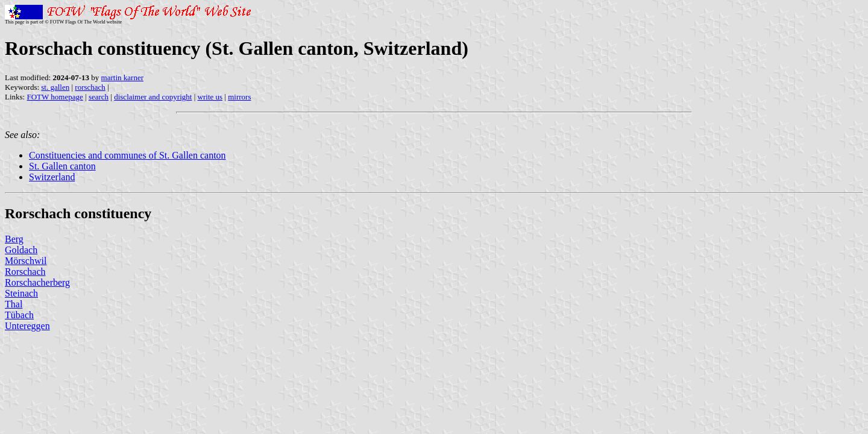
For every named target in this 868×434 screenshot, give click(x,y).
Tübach (19, 315)
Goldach (21, 250)
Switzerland (52, 177)
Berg (14, 239)
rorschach (90, 87)
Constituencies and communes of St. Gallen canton (127, 155)
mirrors (239, 97)
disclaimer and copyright (153, 97)
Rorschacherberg (37, 282)
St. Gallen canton (62, 166)
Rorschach (25, 272)
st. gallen (55, 87)
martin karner (122, 77)
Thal (14, 304)
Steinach (21, 293)
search (99, 97)
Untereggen (27, 326)
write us (210, 97)
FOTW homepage (55, 97)
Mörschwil (26, 261)
